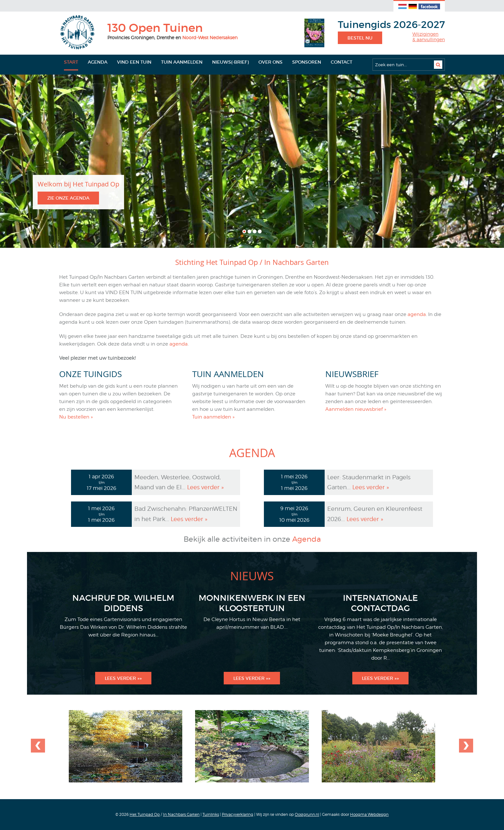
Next (39, 746)
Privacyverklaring (238, 814)
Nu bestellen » (76, 417)
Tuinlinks (211, 814)
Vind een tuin (134, 62)
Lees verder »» (123, 678)
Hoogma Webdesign (369, 814)
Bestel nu (360, 38)
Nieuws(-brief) (230, 62)
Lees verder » (205, 487)
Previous (465, 746)
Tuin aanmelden (182, 62)
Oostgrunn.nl (307, 814)
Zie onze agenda (68, 198)
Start (71, 62)
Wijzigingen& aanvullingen (429, 37)
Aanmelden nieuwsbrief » (356, 409)
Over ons (270, 62)
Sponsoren (307, 62)
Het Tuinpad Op (145, 814)
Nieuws (252, 576)
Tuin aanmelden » (213, 417)
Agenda (98, 62)
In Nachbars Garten (181, 814)
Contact (342, 62)
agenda (417, 314)
